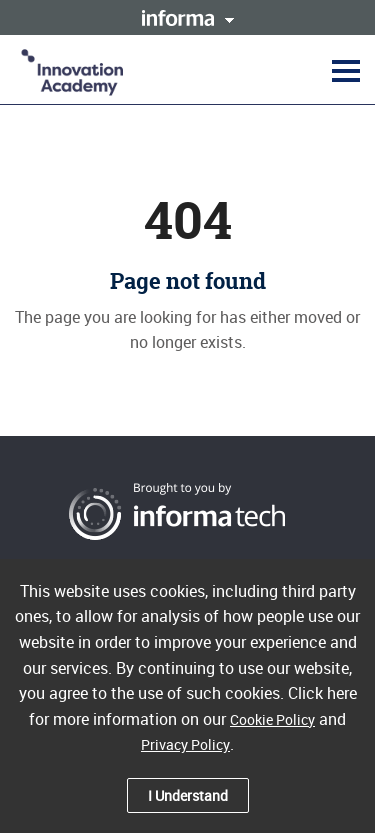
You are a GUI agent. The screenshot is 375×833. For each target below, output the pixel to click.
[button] (343, 70)
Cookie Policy (272, 719)
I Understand (188, 795)
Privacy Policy (185, 744)
